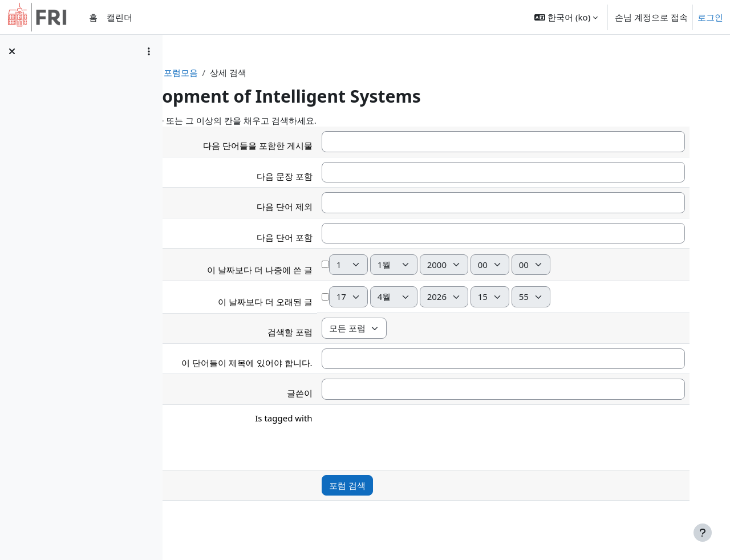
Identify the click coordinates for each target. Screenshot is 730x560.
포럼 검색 (404, 485)
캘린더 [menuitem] (119, 17)
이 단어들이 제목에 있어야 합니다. (305, 363)
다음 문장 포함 (342, 176)
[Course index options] (149, 51)
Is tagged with (341, 418)
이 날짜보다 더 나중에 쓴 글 (317, 270)
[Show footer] (703, 533)
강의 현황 (229, 72)
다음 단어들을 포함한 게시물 (315, 145)
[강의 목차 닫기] (12, 51)
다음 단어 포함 (342, 237)
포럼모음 (276, 72)
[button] (566, 17)
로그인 (710, 17)
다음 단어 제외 (342, 206)
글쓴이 (357, 393)
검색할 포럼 (347, 332)
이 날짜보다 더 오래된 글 (323, 302)
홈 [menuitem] (93, 17)
